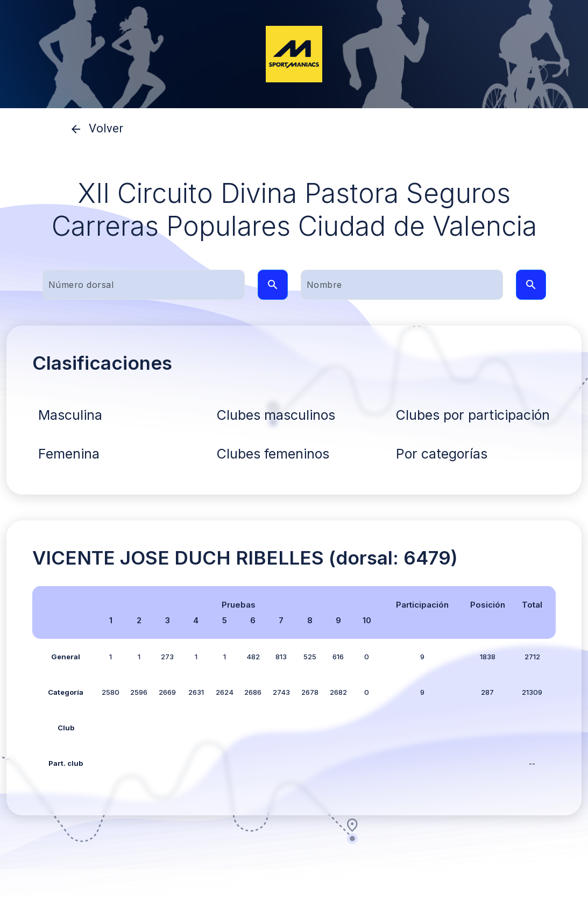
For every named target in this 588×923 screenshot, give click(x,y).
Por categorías (442, 454)
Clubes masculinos (276, 415)
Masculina (70, 415)
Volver (93, 129)
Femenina (69, 454)
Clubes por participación (473, 415)
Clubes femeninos (273, 454)
